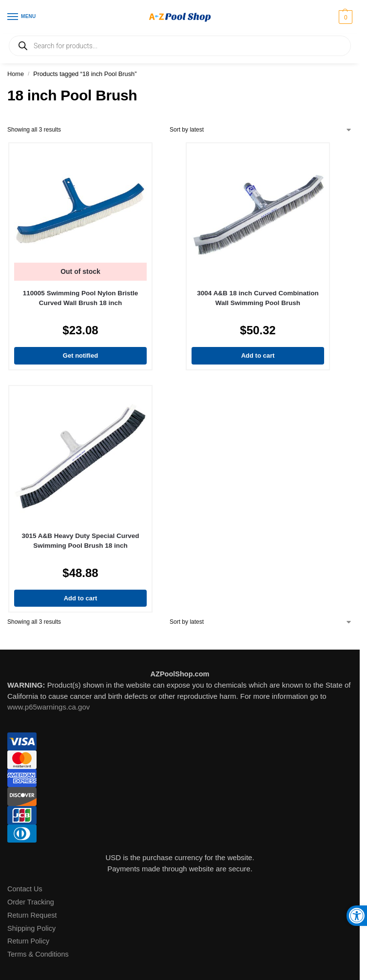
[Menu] (22, 17)
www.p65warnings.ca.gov (48, 707)
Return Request (32, 915)
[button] (344, 17)
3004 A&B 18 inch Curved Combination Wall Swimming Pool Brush (258, 298)
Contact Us (25, 889)
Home (16, 74)
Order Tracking (31, 902)
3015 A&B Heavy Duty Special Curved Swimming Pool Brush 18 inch (80, 541)
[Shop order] (261, 130)
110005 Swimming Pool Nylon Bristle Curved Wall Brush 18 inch (80, 298)
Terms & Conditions (38, 954)
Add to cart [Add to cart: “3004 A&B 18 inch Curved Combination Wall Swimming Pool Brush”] (258, 355)
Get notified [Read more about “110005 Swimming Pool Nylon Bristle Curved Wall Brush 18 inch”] (80, 355)
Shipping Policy (31, 928)
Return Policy (28, 941)
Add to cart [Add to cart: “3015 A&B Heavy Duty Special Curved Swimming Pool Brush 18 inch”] (81, 598)
